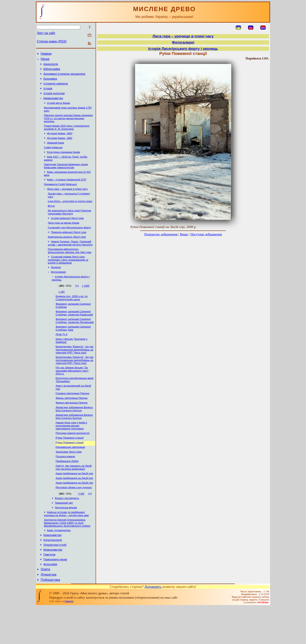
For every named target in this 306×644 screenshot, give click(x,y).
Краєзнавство (53, 567)
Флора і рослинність (67, 528)
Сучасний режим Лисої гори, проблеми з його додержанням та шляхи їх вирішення (68, 276)
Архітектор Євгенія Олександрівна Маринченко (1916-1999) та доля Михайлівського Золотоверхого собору (67, 554)
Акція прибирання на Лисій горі (74, 501)
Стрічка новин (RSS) (52, 41)
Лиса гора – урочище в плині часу (67, 201)
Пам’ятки (49, 589)
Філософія (50, 600)
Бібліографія (52, 71)
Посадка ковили (65, 483)
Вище (184, 234)
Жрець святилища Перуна (72, 421)
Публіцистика (50, 617)
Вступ (51, 219)
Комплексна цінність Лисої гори (67, 252)
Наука (45, 60)
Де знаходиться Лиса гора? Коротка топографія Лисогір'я (69, 225)
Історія (48, 93)
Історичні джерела (56, 88)
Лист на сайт (46, 33)
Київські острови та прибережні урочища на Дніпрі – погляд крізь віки (66, 545)
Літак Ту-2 (62, 354)
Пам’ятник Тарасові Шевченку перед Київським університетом (66, 176)
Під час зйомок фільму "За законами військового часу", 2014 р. (72, 392)
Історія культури (54, 99)
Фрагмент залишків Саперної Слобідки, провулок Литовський (75, 340)
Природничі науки (55, 595)
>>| (90, 523)
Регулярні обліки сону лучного (74, 517)
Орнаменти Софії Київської (60, 196)
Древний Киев (56, 151)
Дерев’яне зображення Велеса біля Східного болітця (74, 433)
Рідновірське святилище (70, 473)
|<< (77, 303)
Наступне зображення (206, 234)
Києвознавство (53, 104)
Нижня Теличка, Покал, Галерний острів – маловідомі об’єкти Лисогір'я (70, 259)
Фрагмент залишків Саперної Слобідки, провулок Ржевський (74, 332)
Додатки (56, 284)
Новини (46, 54)
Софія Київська (53, 156)
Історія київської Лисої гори (67, 232)
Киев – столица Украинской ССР (67, 190)
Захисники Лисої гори (69, 478)
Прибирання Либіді (67, 488)
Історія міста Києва (58, 109)
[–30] (62, 309)
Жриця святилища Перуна (72, 426)
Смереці (69, 639)
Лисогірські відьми (66, 538)
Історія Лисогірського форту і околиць (183, 49)
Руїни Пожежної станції (70, 463)
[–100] (86, 303)
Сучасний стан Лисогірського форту (69, 242)
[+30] (81, 523)
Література (48, 611)
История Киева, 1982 (60, 146)
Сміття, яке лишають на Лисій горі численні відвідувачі (74, 495)
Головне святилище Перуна (72, 416)
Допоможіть (153, 624)
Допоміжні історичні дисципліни (64, 77)
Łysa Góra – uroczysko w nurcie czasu (70, 214)
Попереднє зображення (161, 234)
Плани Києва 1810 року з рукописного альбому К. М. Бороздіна (67, 135)
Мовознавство (53, 584)
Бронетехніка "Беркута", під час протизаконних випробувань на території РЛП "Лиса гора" (75, 370)
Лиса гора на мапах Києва (64, 237)
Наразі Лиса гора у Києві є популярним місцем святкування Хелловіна (71, 450)
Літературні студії (55, 578)
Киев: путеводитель (59, 562)
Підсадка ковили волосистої (73, 458)
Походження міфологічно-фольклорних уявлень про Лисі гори (70, 267)
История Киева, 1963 (60, 141)
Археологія (51, 66)
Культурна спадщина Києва (64, 161)
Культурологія (53, 573)
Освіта (45, 606)
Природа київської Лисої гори (69, 247)
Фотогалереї (58, 289)
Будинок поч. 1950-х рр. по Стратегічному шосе (72, 316)
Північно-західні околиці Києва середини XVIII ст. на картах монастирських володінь (68, 125)
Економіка (50, 82)
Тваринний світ (64, 533)
